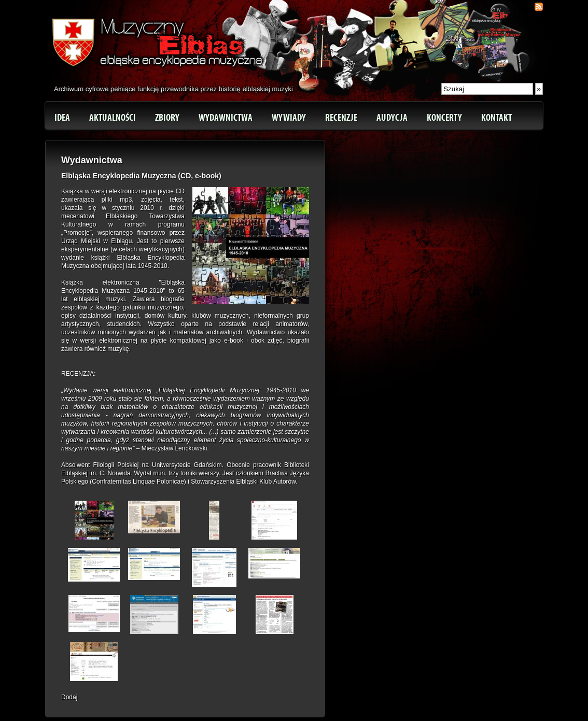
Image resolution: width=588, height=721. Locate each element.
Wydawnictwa (226, 118)
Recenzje (341, 118)
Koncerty (444, 118)
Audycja (392, 118)
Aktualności (113, 118)
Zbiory (167, 118)
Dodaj (69, 697)
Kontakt (496, 118)
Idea (62, 118)
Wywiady (289, 118)
